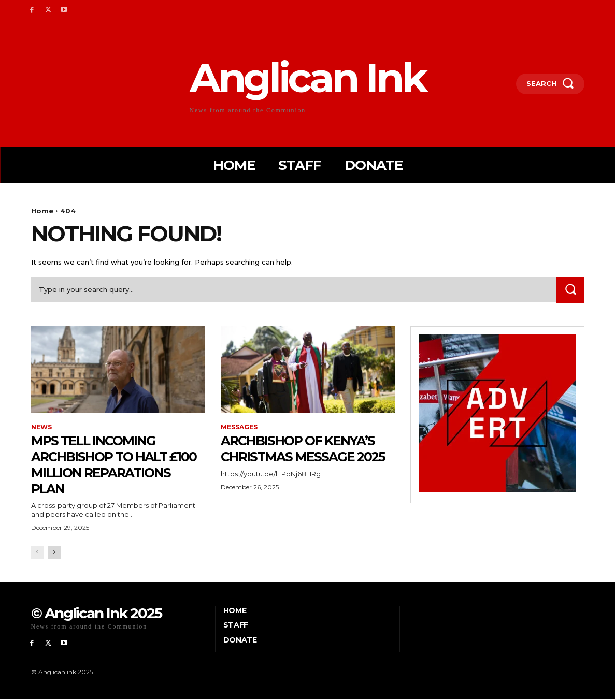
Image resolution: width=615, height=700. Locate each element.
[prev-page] (38, 553)
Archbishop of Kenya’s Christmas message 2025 (308, 456)
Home (42, 211)
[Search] (570, 290)
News (41, 427)
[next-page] (54, 553)
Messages (239, 427)
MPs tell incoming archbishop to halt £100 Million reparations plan (108, 464)
